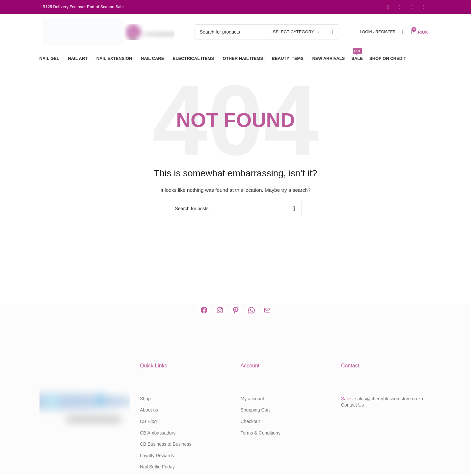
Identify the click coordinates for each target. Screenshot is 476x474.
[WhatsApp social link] (424, 7)
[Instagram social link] (400, 7)
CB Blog (148, 421)
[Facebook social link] (388, 7)
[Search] (267, 32)
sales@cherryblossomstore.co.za (389, 399)
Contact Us (352, 405)
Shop (145, 399)
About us (149, 410)
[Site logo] (84, 32)
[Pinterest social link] (412, 7)
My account (252, 399)
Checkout (250, 421)
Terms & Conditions (261, 433)
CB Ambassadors (158, 433)
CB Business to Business (166, 444)
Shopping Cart (255, 410)
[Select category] (296, 32)
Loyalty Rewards (157, 456)
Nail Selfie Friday (157, 467)
